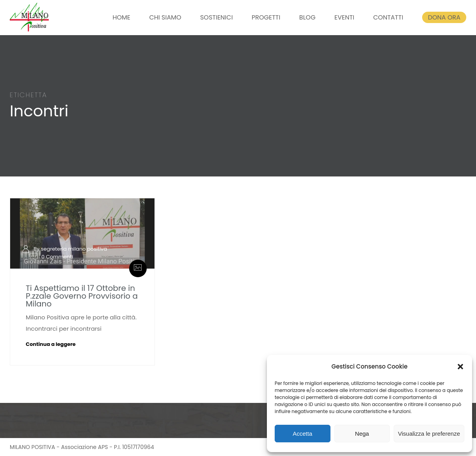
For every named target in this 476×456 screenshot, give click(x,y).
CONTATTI (388, 17)
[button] (460, 367)
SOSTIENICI (217, 17)
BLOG (307, 17)
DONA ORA (444, 17)
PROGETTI (266, 17)
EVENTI (344, 17)
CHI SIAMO (165, 17)
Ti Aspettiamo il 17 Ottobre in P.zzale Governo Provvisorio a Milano (82, 296)
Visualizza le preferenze (429, 434)
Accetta (302, 434)
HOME (121, 17)
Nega (362, 434)
